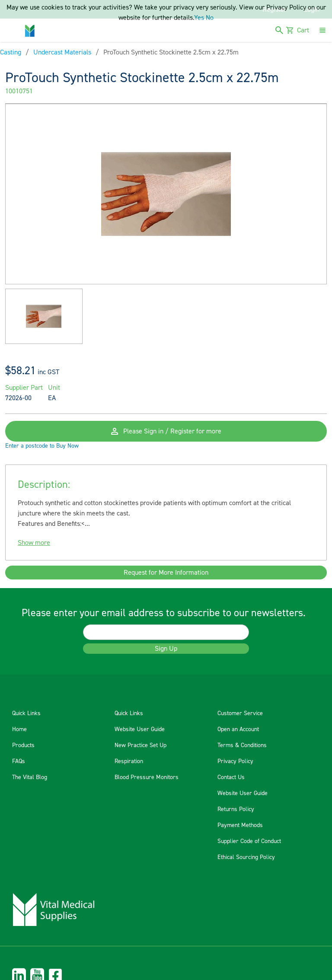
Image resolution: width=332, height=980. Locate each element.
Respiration (129, 761)
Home (19, 729)
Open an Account (238, 729)
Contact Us (231, 777)
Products (23, 745)
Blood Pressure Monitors (147, 777)
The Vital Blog (30, 777)
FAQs (19, 761)
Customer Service (240, 713)
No (210, 18)
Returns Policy (236, 809)
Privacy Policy (235, 761)
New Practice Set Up (140, 745)
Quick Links (26, 713)
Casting (11, 52)
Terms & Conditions (242, 745)
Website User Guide (140, 729)
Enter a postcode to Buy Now (42, 446)
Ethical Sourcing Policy (246, 857)
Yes (199, 18)
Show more (34, 543)
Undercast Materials (62, 52)
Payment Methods (240, 825)
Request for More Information (166, 573)
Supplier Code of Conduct (249, 841)
